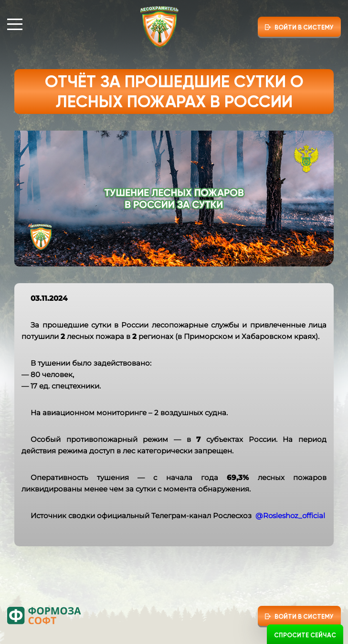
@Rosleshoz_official (290, 516)
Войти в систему (304, 27)
